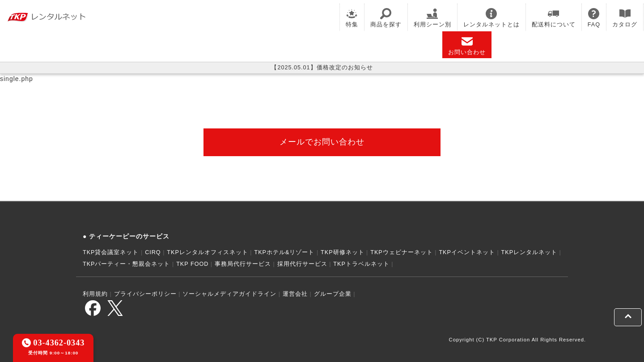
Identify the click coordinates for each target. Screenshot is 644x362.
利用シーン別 (432, 18)
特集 (352, 18)
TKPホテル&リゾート (285, 252)
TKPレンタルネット (530, 252)
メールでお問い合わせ (322, 142)
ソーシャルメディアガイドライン (229, 294)
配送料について (554, 18)
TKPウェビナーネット (402, 252)
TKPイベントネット (467, 252)
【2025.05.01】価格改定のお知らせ (322, 68)
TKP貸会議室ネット (111, 252)
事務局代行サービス (243, 264)
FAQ (594, 18)
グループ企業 (333, 294)
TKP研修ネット (343, 252)
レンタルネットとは (491, 18)
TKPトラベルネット (361, 264)
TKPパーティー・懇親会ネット (127, 264)
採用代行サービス (302, 264)
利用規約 (95, 294)
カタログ (625, 18)
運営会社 (295, 294)
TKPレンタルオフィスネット (208, 252)
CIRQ (153, 252)
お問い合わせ (467, 46)
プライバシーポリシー (145, 294)
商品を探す (386, 18)
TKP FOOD (192, 264)
